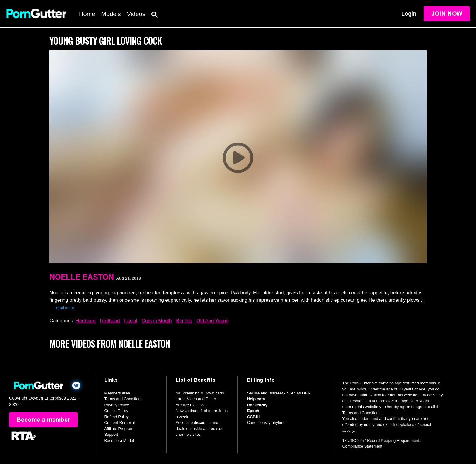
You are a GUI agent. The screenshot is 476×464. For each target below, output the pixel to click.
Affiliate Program (119, 429)
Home (87, 14)
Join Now (447, 14)
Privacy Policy (117, 405)
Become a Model (119, 440)
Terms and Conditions (124, 399)
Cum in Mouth (157, 321)
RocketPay (257, 405)
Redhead (110, 321)
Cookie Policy (116, 411)
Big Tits (184, 321)
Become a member (43, 420)
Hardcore (86, 321)
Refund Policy (117, 417)
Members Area (117, 393)
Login (409, 14)
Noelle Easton (82, 277)
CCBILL (254, 417)
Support (111, 434)
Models (111, 14)
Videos (136, 14)
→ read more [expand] (63, 308)
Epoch (253, 411)
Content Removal (120, 423)
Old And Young (212, 321)
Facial (131, 321)
